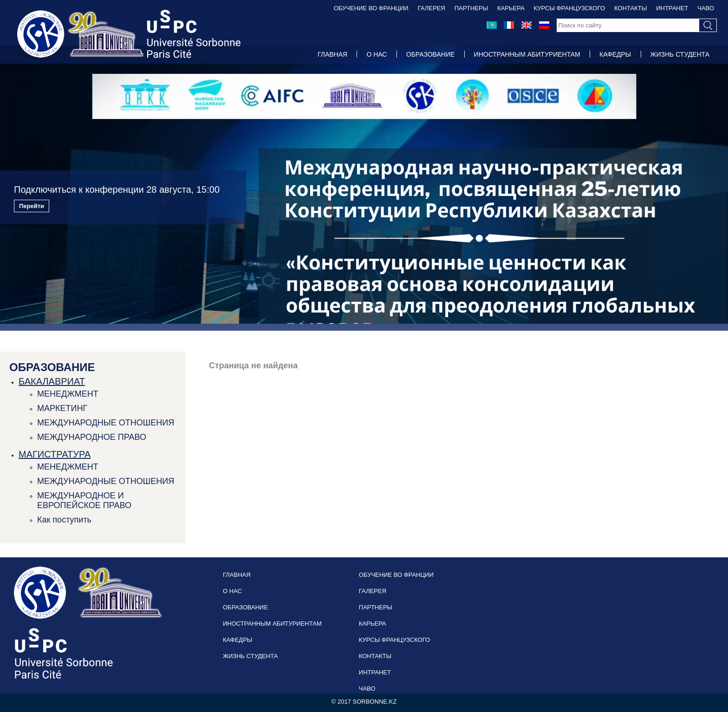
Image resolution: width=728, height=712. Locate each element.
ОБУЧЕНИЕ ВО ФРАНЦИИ (371, 8)
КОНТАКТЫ (630, 8)
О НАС (377, 54)
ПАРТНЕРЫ (471, 8)
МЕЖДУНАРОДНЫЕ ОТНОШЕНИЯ (106, 423)
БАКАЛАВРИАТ (52, 381)
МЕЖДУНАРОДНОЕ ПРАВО (92, 437)
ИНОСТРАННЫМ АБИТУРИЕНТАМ (527, 54)
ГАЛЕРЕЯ (432, 8)
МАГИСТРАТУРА (55, 454)
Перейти (32, 206)
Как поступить (64, 520)
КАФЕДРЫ (615, 54)
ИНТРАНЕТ (672, 8)
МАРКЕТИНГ (62, 408)
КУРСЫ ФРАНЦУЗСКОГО (569, 8)
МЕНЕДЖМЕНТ (68, 394)
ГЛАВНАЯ (332, 54)
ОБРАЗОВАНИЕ (431, 54)
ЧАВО (706, 8)
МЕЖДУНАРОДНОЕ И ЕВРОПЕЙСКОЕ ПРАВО (84, 500)
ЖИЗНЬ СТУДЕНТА (680, 54)
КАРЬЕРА (511, 8)
